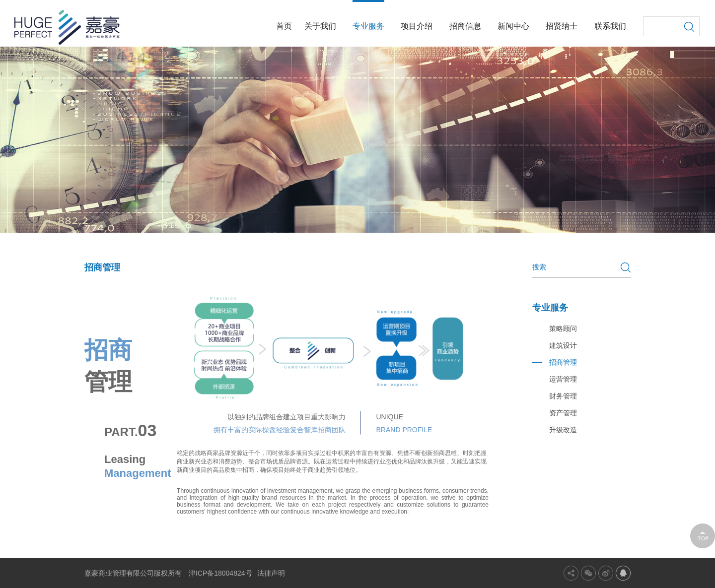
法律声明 (271, 573)
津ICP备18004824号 (220, 573)
